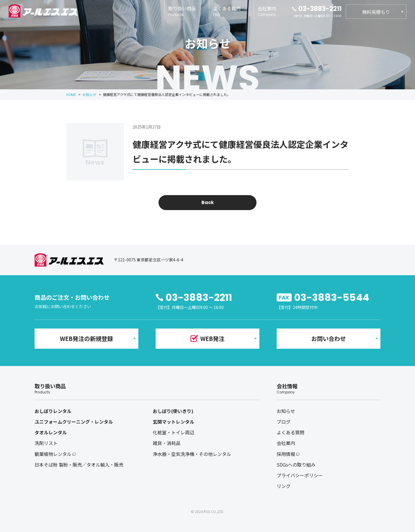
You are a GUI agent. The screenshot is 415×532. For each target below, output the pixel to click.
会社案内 (267, 11)
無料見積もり (376, 12)
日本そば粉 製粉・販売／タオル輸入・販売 (79, 465)
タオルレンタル (51, 432)
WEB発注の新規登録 (86, 338)
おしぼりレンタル (53, 411)
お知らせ (286, 411)
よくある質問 (227, 11)
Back (208, 202)
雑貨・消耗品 (167, 443)
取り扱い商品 (182, 11)
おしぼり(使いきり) (173, 411)
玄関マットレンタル (173, 422)
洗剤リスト (46, 443)
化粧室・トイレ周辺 (173, 432)
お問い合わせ (329, 338)
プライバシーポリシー (300, 475)
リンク (284, 486)
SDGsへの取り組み (296, 465)
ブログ (284, 422)
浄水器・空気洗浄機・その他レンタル (192, 454)
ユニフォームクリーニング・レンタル (74, 422)
